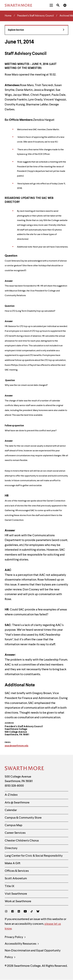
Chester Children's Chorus (22, 841)
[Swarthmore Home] (25, 769)
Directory (11, 848)
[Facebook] (13, 912)
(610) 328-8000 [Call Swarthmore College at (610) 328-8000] (14, 786)
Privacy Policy (15, 937)
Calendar (11, 810)
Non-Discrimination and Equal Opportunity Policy (33, 955)
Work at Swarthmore (18, 901)
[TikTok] (32, 912)
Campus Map (14, 825)
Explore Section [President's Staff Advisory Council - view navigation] (36, 30)
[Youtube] (25, 912)
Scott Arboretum (16, 879)
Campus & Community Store (23, 818)
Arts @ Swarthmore (17, 803)
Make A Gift (13, 863)
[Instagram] (7, 912)
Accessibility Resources (22, 944)
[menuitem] (51, 5)
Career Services (15, 833)
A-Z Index (11, 795)
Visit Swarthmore (16, 894)
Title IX (10, 886)
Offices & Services (17, 871)
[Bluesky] (38, 912)
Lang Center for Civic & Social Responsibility (34, 856)
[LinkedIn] (19, 912)
